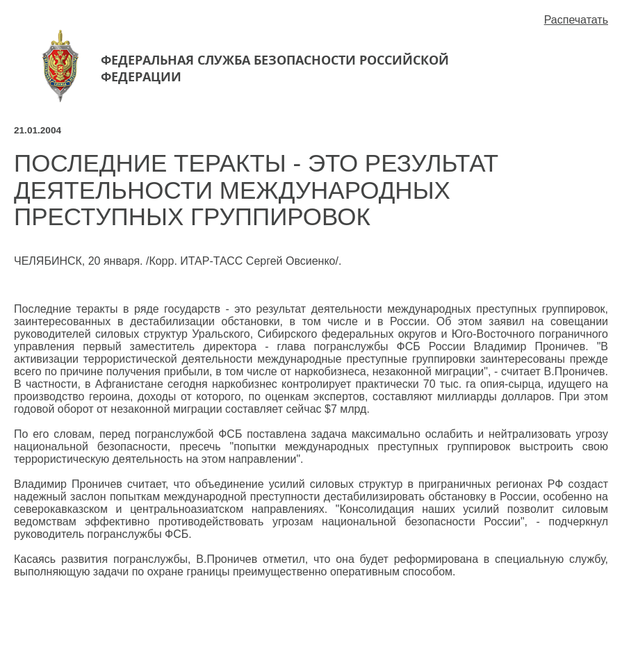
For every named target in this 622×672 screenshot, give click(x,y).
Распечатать (576, 20)
